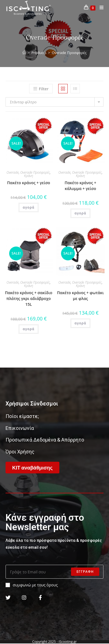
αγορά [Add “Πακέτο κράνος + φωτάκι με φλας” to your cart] (80, 323)
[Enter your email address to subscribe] (54, 572)
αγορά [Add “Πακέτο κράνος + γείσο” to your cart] (29, 207)
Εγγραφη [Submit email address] (85, 572)
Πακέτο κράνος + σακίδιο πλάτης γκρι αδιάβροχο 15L (29, 298)
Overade (13, 172)
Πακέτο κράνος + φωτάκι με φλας (81, 296)
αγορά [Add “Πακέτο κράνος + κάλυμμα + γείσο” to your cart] (80, 213)
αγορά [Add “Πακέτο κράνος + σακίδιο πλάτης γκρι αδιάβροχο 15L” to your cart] (29, 329)
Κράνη (29, 176)
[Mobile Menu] (100, 8)
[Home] (24, 53)
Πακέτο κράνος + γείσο (29, 183)
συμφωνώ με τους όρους (32, 585)
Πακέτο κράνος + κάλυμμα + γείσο (80, 186)
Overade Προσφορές (35, 172)
